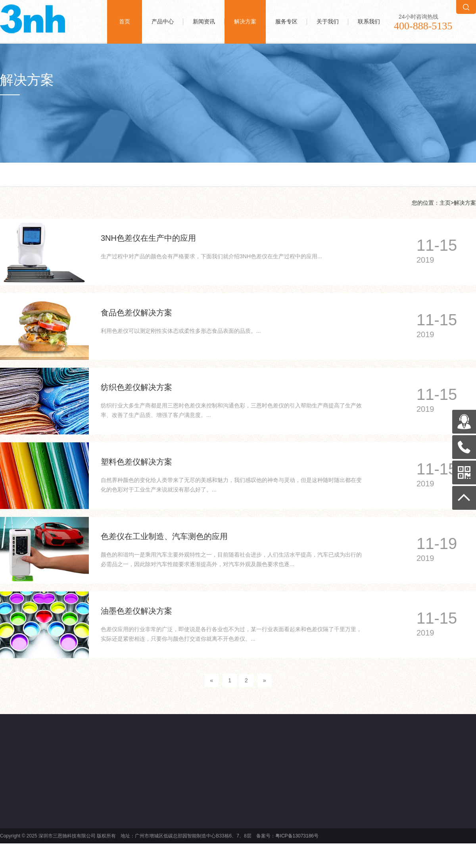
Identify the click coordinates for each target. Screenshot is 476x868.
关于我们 (328, 22)
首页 (125, 22)
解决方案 (245, 22)
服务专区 (286, 22)
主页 (445, 203)
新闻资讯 (204, 22)
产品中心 (163, 22)
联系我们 (369, 22)
